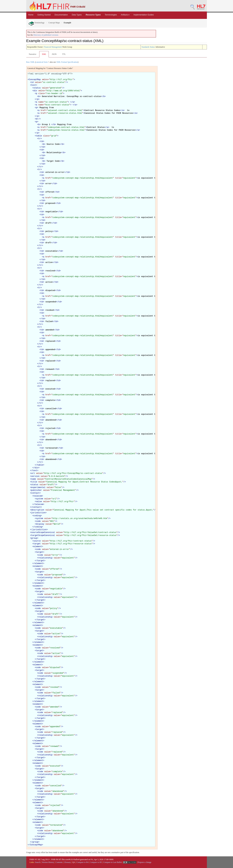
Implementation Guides (144, 15)
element (38, 547)
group (34, 538)
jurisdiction (38, 513)
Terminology (37, 23)
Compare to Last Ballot (112, 862)
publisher (37, 490)
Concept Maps (54, 23)
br (37, 119)
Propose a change (144, 862)
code (38, 521)
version (35, 476)
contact (35, 493)
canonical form (42, 62)
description (38, 510)
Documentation (61, 15)
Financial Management (53, 47)
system (39, 499)
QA (74, 862)
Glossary (67, 862)
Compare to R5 (96, 862)
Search (38, 862)
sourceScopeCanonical (43, 532)
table (39, 136)
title (34, 482)
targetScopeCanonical (43, 535)
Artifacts (125, 15)
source (37, 541)
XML (44, 54)
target (37, 544)
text (34, 85)
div (35, 91)
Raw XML (30, 62)
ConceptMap (35, 80)
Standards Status (148, 47)
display (40, 524)
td (42, 141)
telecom (38, 496)
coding (37, 516)
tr (39, 139)
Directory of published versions (46, 35)
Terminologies (111, 15)
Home (31, 15)
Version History (48, 862)
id (32, 82)
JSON (54, 54)
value (39, 502)
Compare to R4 (82, 862)
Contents (59, 862)
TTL (64, 54)
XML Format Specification (67, 62)
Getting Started (44, 15)
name (34, 479)
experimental (38, 488)
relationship (45, 558)
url (33, 473)
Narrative (33, 54)
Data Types (77, 15)
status (37, 88)
